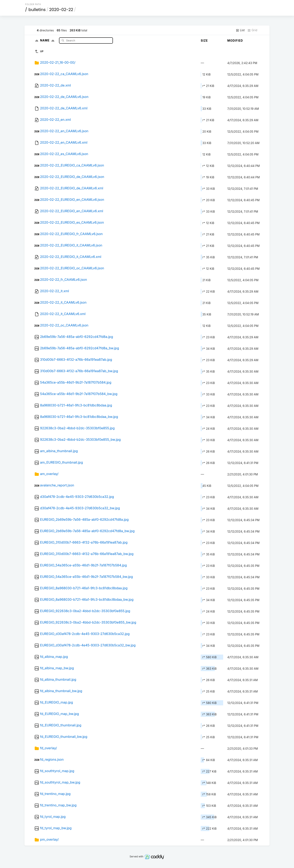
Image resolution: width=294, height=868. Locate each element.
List (240, 30)
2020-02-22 (61, 10)
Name (48, 40)
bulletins (37, 10)
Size (204, 41)
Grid (252, 30)
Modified (235, 41)
